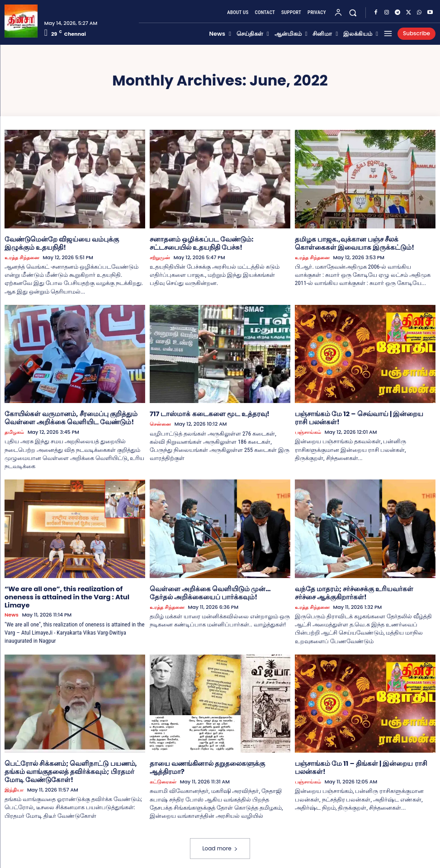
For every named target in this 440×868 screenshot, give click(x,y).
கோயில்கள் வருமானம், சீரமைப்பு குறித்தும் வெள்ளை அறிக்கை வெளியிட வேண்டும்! (66, 416)
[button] (353, 13)
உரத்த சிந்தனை (22, 257)
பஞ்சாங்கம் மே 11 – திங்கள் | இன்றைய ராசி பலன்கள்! (356, 764)
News (11, 604)
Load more (220, 844)
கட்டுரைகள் (163, 770)
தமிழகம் (14, 430)
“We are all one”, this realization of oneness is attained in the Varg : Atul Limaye (75, 590)
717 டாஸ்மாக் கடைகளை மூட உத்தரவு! (205, 413)
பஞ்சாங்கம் (308, 430)
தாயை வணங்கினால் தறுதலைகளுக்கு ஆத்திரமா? (220, 760)
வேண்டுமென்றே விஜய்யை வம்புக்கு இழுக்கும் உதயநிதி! (72, 243)
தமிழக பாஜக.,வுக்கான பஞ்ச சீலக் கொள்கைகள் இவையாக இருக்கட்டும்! (362, 243)
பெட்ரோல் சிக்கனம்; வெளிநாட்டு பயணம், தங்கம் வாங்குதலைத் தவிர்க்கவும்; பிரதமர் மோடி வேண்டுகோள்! (73, 768)
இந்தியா (14, 785)
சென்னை (160, 423)
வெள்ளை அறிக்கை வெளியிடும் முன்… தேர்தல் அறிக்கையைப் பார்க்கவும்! (217, 590)
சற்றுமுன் (160, 257)
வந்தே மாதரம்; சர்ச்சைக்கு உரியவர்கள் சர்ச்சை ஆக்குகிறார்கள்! (360, 590)
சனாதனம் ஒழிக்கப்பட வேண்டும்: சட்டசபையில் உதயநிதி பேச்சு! (218, 243)
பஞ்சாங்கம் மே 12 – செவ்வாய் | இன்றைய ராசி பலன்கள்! (361, 416)
